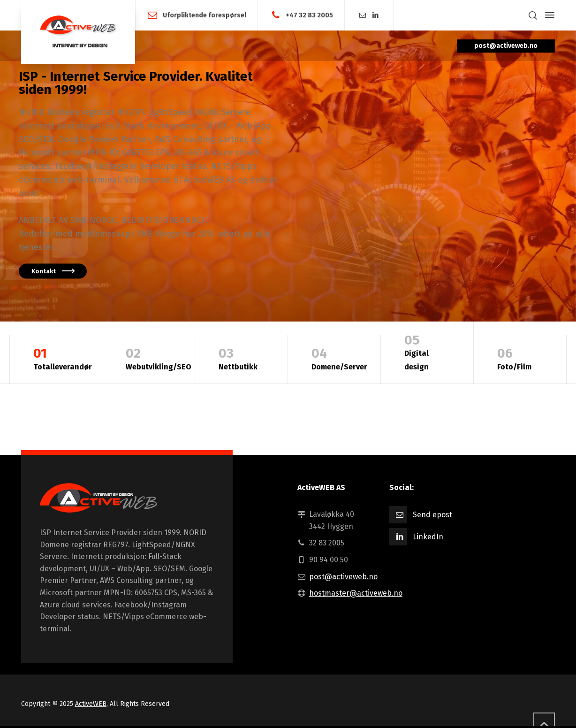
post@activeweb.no (343, 577)
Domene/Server (339, 358)
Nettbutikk (241, 358)
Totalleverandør (63, 358)
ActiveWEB (91, 704)
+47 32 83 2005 (309, 15)
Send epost (432, 515)
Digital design (427, 351)
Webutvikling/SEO (159, 358)
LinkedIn (428, 537)
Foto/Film (520, 358)
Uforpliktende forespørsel (205, 15)
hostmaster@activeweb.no (356, 593)
